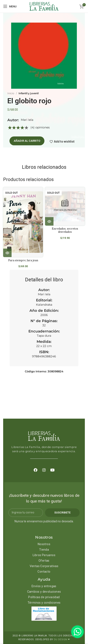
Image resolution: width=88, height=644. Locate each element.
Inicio (11, 93)
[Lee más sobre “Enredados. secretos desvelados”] (49, 221)
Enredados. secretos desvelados (65, 230)
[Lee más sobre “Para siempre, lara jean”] (7, 253)
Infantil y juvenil (29, 93)
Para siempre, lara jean (23, 260)
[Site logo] (44, 6)
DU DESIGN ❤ (62, 639)
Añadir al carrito (27, 141)
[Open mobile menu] (10, 6)
